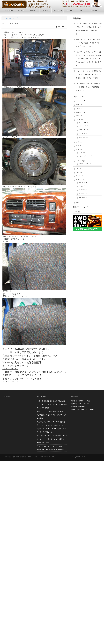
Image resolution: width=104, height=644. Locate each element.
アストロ (78, 108)
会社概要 (41, 457)
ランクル (78, 180)
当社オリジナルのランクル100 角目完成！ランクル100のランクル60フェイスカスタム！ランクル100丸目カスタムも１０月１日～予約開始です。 (88, 59)
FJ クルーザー (80, 101)
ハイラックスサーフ (84, 164)
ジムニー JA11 (83, 122)
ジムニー (78, 120)
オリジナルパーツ (81, 112)
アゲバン (78, 105)
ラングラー (79, 176)
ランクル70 (82, 194)
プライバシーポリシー (50, 457)
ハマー (78, 168)
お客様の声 (16, 457)
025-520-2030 (84, 404)
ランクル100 (82, 182)
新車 (77, 202)
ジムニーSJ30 (82, 137)
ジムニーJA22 (82, 134)
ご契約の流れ (8, 457)
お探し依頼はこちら (10, 369)
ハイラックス (79, 161)
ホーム (5, 18)
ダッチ (78, 146)
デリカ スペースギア (85, 156)
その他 (16, 18)
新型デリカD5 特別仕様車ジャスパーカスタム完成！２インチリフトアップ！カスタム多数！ (88, 43)
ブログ (11, 18)
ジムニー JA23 (83, 126)
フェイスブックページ (11, 381)
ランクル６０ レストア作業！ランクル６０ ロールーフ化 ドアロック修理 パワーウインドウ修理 (89, 75)
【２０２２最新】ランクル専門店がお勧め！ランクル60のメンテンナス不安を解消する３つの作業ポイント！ (52, 404)
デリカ (78, 150)
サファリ (78, 116)
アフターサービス (32, 457)
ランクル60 (82, 190)
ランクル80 (82, 197)
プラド (78, 172)
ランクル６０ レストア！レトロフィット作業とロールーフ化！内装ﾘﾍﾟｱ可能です (89, 87)
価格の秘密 (23, 457)
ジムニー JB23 (83, 130)
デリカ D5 (81, 152)
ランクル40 (82, 186)
